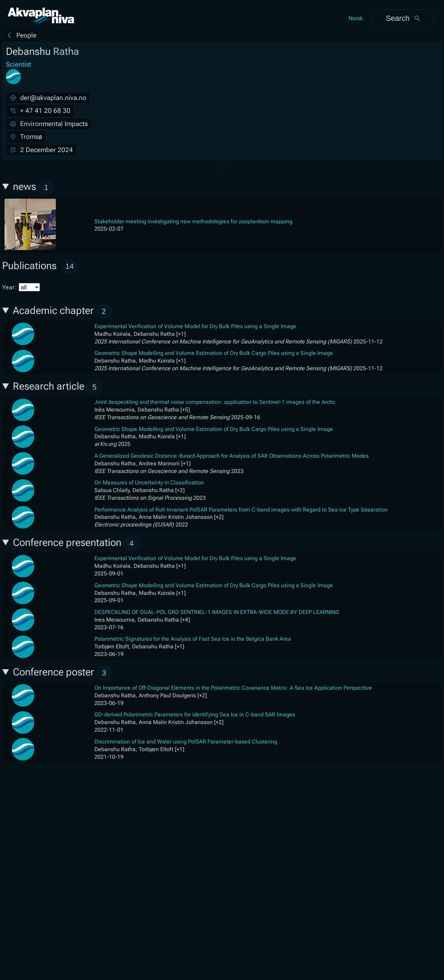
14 (70, 266)
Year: (21, 287)
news (34, 188)
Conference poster (63, 673)
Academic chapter (62, 312)
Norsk (356, 18)
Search (403, 18)
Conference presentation (76, 544)
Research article (58, 387)
